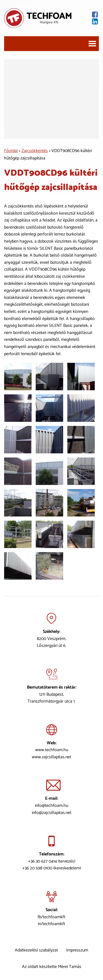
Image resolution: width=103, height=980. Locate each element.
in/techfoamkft (51, 924)
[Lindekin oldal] (85, 22)
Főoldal (11, 151)
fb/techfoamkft (51, 917)
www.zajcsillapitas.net (51, 757)
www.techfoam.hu (52, 750)
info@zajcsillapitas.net (52, 812)
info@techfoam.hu (51, 806)
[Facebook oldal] (85, 15)
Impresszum (77, 950)
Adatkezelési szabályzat (36, 950)
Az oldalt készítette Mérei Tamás (52, 967)
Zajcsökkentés (35, 151)
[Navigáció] (92, 44)
